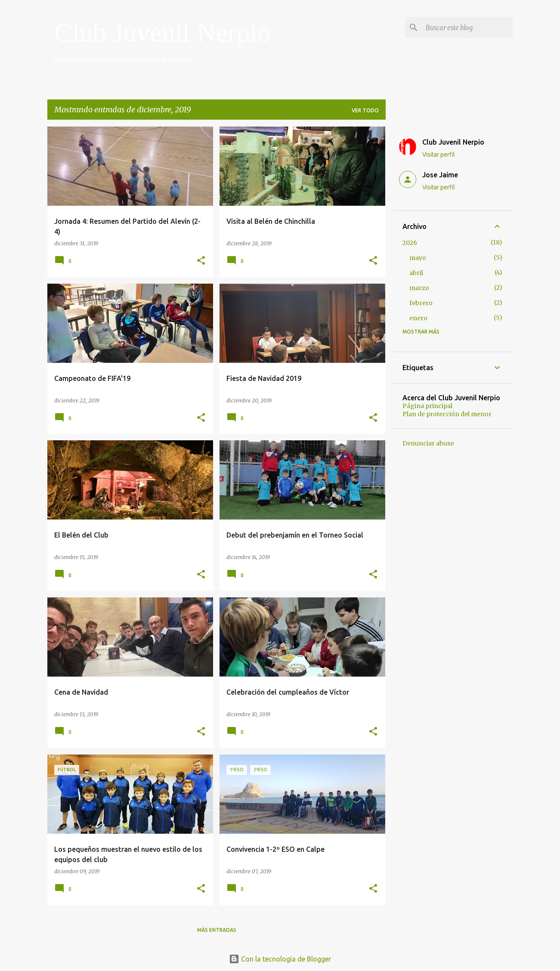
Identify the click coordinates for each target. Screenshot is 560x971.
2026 (410, 243)
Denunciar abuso (428, 443)
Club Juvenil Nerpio (162, 32)
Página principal (427, 406)
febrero (421, 303)
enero (418, 318)
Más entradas (217, 930)
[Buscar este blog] (467, 28)
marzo (419, 288)
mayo (418, 258)
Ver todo (365, 110)
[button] (201, 261)
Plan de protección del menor (447, 414)
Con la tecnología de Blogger (280, 959)
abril (416, 273)
